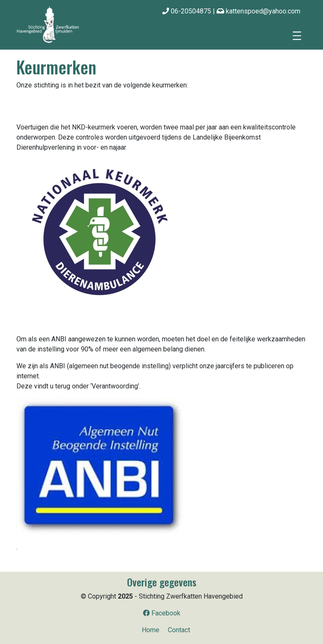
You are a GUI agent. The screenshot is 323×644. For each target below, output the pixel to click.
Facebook (162, 613)
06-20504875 (187, 11)
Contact (179, 630)
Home (151, 630)
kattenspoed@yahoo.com (258, 11)
